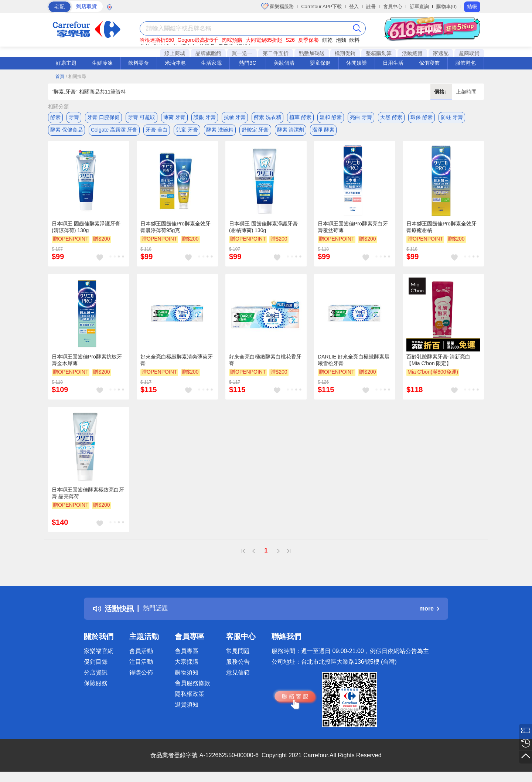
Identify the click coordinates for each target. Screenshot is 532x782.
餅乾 (327, 40)
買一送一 (242, 53)
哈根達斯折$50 (157, 40)
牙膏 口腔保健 (103, 117)
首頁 (60, 76)
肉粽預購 (232, 40)
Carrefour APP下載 (321, 6)
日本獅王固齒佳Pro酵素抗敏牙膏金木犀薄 (87, 364)
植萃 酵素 (300, 117)
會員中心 (393, 6)
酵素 (55, 117)
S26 (290, 40)
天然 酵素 (391, 117)
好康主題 (66, 63)
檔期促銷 (345, 53)
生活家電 (211, 63)
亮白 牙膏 (361, 117)
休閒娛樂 (357, 63)
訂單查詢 (419, 6)
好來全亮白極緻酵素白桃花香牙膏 (265, 364)
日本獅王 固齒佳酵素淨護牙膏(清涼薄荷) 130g (86, 231)
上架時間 (466, 92)
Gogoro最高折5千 (198, 40)
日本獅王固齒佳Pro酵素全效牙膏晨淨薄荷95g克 (175, 231)
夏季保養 (308, 40)
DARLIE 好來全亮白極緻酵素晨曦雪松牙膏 (354, 364)
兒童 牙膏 (187, 132)
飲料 (354, 40)
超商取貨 (469, 53)
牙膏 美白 (157, 132)
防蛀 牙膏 (452, 117)
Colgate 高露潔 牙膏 (114, 132)
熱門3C (248, 63)
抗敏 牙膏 (235, 117)
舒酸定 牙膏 (255, 132)
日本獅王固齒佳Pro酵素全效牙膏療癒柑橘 (441, 231)
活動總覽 (412, 53)
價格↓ (441, 92)
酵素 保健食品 (66, 132)
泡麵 (341, 40)
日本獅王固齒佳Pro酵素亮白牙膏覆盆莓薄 (353, 231)
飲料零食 (139, 63)
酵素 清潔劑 (291, 132)
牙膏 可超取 (141, 117)
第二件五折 (276, 53)
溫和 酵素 (331, 117)
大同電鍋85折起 (264, 40)
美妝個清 (284, 63)
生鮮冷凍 (102, 63)
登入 (354, 6)
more (429, 613)
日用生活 (393, 63)
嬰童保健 (320, 63)
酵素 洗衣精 (267, 117)
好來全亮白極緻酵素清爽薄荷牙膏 (177, 364)
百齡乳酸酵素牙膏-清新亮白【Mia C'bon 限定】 (438, 364)
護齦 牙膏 (205, 117)
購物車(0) (446, 6)
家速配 (441, 53)
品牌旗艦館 (208, 53)
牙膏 (74, 117)
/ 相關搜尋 (76, 76)
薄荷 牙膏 (174, 117)
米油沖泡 (175, 63)
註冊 (371, 6)
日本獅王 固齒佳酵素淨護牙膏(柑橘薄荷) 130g (263, 231)
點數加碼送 (312, 53)
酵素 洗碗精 (220, 132)
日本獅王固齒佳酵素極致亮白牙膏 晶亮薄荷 (88, 497)
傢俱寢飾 (429, 63)
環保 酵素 (422, 117)
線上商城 (175, 53)
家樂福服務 (278, 6)
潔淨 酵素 (323, 132)
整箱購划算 (379, 53)
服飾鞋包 (465, 63)
